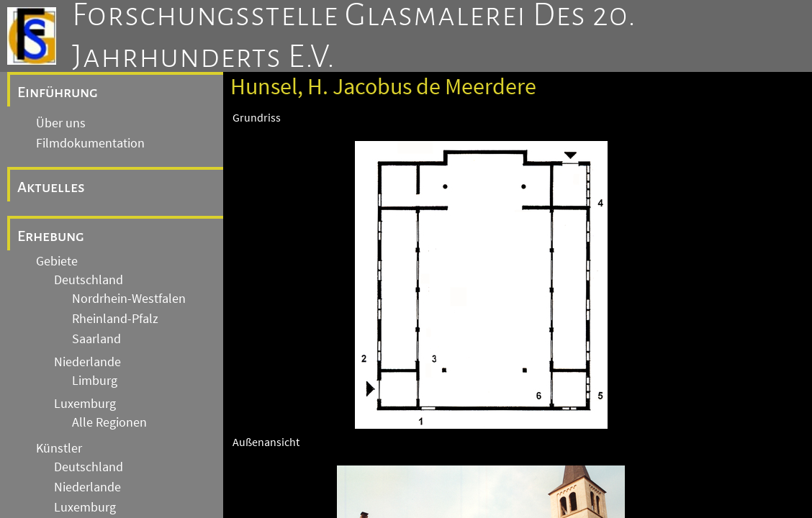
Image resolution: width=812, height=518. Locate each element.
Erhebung (51, 236)
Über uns (61, 123)
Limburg (95, 381)
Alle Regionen (109, 422)
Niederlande (87, 362)
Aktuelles (51, 187)
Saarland (96, 339)
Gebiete (57, 261)
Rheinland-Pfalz (115, 319)
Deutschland (89, 280)
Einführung (58, 92)
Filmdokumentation (90, 143)
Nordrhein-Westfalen (129, 299)
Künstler (59, 448)
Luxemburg (85, 404)
